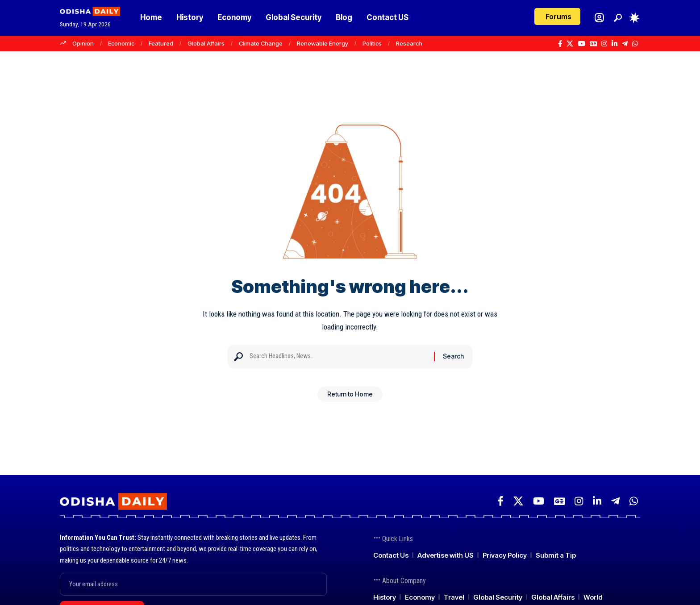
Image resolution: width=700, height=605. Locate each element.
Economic (121, 43)
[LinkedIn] (615, 44)
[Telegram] (625, 44)
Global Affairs (206, 43)
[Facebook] (560, 44)
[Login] (599, 18)
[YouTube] (581, 44)
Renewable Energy (323, 43)
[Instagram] (604, 44)
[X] (570, 44)
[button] (618, 18)
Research (409, 43)
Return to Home (350, 397)
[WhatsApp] (635, 44)
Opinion (83, 43)
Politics (372, 43)
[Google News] (593, 44)
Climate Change (261, 43)
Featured (161, 43)
